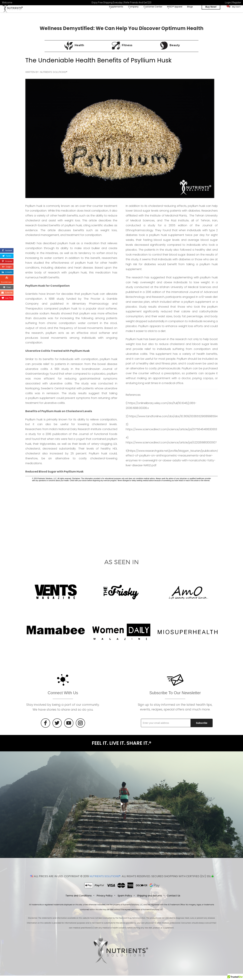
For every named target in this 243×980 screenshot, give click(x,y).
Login (228, 3)
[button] (235, 977)
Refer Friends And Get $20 (138, 3)
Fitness (127, 49)
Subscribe (202, 727)
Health (79, 49)
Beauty (175, 49)
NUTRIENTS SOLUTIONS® (105, 881)
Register (237, 3)
